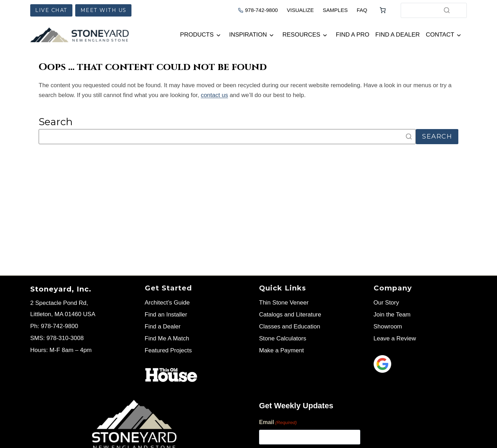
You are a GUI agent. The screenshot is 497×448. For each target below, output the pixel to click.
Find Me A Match (167, 338)
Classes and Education (290, 327)
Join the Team (392, 315)
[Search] (447, 10)
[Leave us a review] (420, 364)
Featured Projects (168, 350)
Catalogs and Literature (290, 315)
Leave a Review (395, 338)
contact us (214, 95)
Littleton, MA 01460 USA (63, 314)
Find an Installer (166, 315)
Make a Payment (282, 350)
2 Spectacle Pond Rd (58, 303)
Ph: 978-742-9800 (54, 326)
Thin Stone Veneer (284, 303)
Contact (440, 35)
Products (197, 35)
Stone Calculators (283, 338)
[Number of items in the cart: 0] (383, 10)
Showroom (388, 327)
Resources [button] (302, 35)
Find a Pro (352, 35)
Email (278, 423)
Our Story (386, 303)
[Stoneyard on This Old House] (171, 375)
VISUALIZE (300, 10)
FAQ (362, 10)
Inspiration (248, 35)
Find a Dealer (398, 35)
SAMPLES (335, 10)
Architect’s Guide (167, 303)
